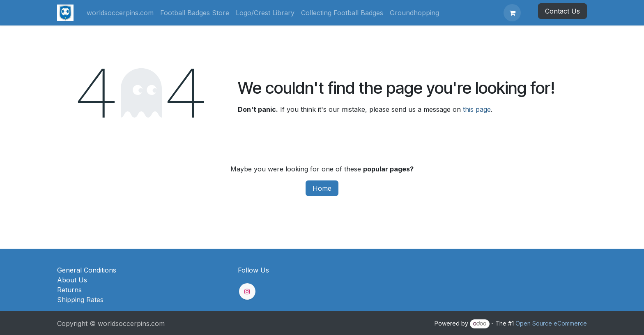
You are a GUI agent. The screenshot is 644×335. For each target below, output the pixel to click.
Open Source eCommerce (551, 323)
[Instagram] (247, 291)
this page (477, 109)
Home (322, 188)
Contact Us (562, 11)
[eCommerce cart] (512, 13)
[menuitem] (120, 13)
